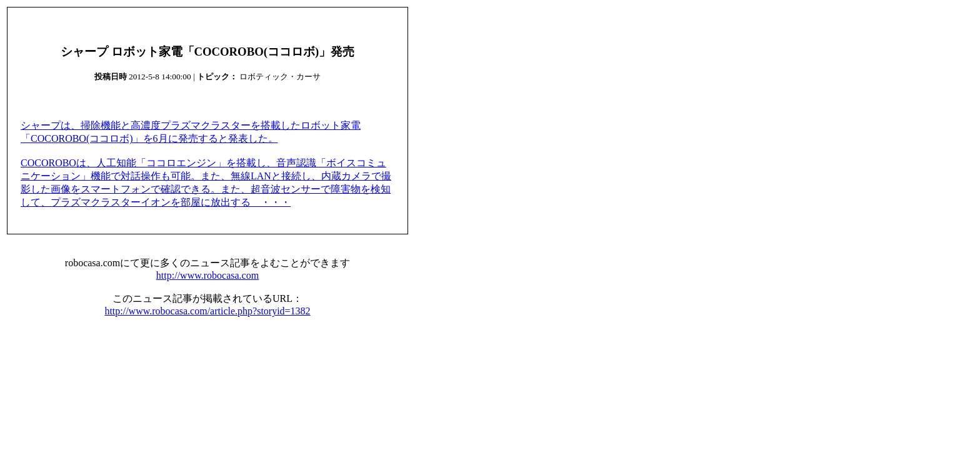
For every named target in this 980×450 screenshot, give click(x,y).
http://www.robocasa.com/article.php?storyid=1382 (207, 311)
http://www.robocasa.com (207, 275)
